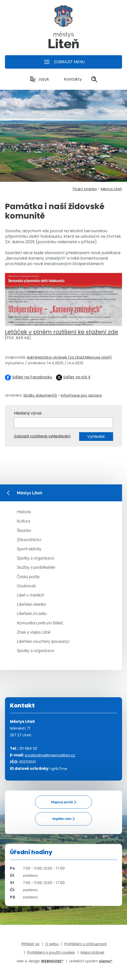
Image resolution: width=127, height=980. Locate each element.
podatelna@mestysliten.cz (50, 755)
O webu (52, 944)
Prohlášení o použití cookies (51, 952)
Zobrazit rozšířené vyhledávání (42, 436)
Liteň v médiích (31, 595)
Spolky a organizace (35, 558)
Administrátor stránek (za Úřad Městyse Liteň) (69, 357)
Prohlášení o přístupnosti (86, 944)
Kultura (24, 521)
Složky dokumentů (40, 395)
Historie (24, 512)
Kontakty (70, 79)
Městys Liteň (111, 189)
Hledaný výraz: (28, 413)
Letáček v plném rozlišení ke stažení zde (62, 332)
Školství (24, 531)
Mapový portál (62, 802)
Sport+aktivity (29, 549)
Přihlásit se (30, 944)
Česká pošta (28, 577)
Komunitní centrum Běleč (40, 623)
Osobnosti (26, 586)
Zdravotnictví (29, 540)
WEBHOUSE (52, 961)
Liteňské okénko (32, 604)
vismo (106, 961)
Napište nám (62, 819)
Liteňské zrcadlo (32, 614)
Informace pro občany (81, 395)
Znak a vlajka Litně (34, 632)
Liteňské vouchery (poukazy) (43, 641)
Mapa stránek (92, 952)
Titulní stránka (84, 189)
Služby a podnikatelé (36, 567)
